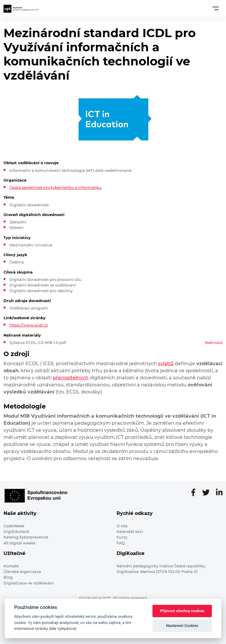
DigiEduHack (16, 532)
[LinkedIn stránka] (219, 493)
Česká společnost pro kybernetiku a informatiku (55, 188)
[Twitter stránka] (208, 493)
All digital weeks (19, 543)
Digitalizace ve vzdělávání (29, 583)
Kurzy (122, 537)
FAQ (121, 543)
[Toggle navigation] (216, 8)
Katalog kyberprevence (26, 537)
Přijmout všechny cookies (182, 611)
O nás (122, 526)
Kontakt (11, 566)
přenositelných (71, 378)
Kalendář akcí (130, 532)
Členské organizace (22, 572)
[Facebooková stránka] (196, 493)
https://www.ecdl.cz (29, 325)
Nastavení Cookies (182, 626)
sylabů (166, 364)
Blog (8, 577)
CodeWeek (14, 526)
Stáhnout (213, 343)
